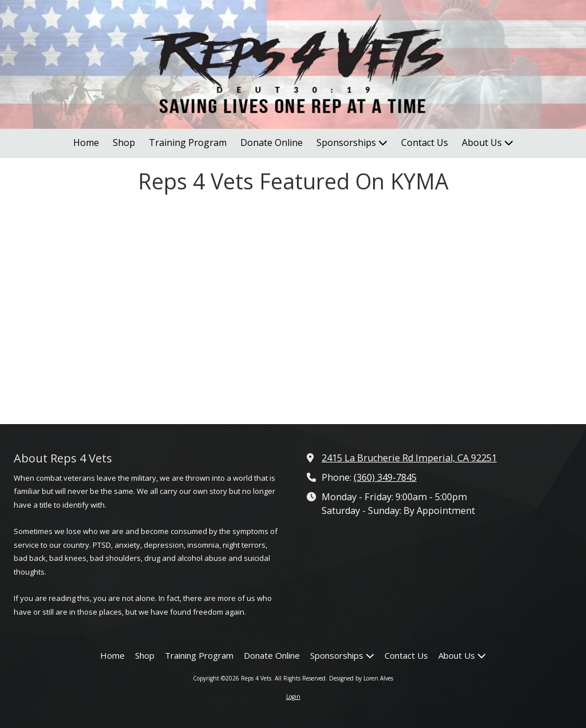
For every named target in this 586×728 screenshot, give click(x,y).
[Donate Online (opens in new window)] (272, 143)
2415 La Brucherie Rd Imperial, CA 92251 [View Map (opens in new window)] (409, 458)
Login (293, 697)
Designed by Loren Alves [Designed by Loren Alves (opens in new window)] (361, 678)
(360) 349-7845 (385, 477)
